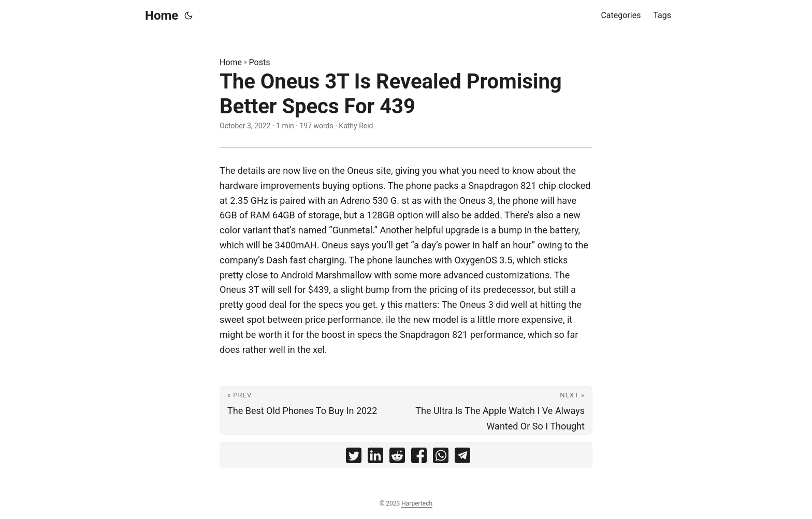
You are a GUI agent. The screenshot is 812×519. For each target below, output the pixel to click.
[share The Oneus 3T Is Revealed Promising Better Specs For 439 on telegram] (462, 458)
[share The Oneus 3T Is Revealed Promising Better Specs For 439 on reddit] (397, 458)
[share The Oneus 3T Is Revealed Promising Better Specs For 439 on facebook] (419, 458)
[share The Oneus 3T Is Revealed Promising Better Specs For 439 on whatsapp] (441, 458)
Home (162, 16)
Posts (260, 62)
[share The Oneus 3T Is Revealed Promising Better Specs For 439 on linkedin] (375, 458)
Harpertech (417, 503)
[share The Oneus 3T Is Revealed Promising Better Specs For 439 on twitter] (354, 458)
